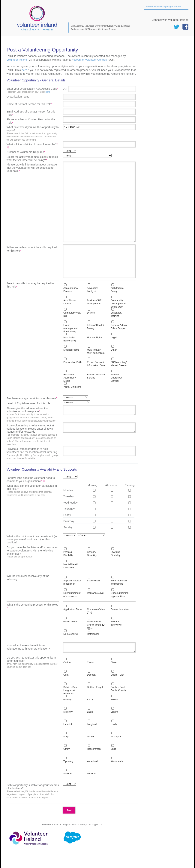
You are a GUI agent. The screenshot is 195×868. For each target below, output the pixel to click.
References (93, 634)
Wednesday (70, 503)
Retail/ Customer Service (96, 376)
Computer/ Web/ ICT (72, 314)
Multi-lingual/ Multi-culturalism (96, 351)
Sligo (113, 749)
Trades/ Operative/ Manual (116, 378)
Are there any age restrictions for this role (32, 398)
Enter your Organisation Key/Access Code (33, 90)
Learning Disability (115, 554)
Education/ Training (116, 314)
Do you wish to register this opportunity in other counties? (33, 662)
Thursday (69, 509)
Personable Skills (73, 362)
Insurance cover (96, 593)
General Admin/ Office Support (119, 327)
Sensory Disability (92, 554)
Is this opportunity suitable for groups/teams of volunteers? (33, 791)
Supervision (93, 581)
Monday (68, 490)
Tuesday (69, 496)
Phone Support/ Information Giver (96, 364)
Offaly (67, 749)
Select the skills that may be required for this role (31, 285)
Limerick (68, 724)
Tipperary (68, 761)
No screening (70, 634)
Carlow (67, 662)
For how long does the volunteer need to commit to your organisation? (31, 480)
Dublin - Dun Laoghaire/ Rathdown (70, 690)
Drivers (91, 313)
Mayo (66, 736)
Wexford (68, 774)
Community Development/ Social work (118, 304)
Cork (66, 675)
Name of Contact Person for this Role (29, 104)
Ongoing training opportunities (120, 595)
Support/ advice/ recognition (72, 582)
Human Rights (95, 337)
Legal (114, 337)
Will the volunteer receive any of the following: (28, 578)
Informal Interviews (116, 623)
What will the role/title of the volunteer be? (32, 146)
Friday (67, 515)
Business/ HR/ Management (95, 302)
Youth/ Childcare (72, 387)
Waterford (92, 761)
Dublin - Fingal (95, 687)
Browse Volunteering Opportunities (163, 6)
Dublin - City (117, 675)
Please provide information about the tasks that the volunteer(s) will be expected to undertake (32, 168)
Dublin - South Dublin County (118, 689)
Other (114, 350)
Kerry (90, 699)
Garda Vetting (71, 622)
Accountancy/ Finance (71, 290)
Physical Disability (68, 554)
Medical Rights (71, 350)
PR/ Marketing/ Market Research (120, 364)
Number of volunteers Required (26, 152)
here (24, 70)
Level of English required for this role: (29, 403)
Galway (67, 699)
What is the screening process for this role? (32, 606)
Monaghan (116, 736)
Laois (90, 712)
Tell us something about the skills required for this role (32, 249)
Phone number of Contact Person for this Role (31, 121)
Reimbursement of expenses (72, 595)
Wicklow (91, 774)
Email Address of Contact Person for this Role (31, 113)
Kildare (114, 699)
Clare (114, 662)
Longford (92, 724)
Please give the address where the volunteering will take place (33, 415)
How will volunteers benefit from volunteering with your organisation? (28, 647)
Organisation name (18, 97)
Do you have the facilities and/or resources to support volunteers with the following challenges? (33, 552)
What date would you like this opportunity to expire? (33, 133)
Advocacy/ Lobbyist (93, 290)
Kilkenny (68, 712)
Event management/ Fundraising (71, 328)
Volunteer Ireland (17, 60)
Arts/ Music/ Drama (70, 302)
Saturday (69, 521)
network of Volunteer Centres (89, 60)
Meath (90, 736)
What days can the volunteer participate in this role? (33, 491)
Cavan (90, 662)
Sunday (68, 527)
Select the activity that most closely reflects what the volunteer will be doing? (32, 158)
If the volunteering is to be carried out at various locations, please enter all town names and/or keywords (33, 435)
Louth (114, 724)
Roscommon (94, 749)
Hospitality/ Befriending (70, 339)
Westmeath (117, 761)
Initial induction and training (119, 582)
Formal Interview (120, 609)
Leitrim (114, 712)
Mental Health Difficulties (71, 566)
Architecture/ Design (117, 290)
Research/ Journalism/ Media (70, 378)
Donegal (91, 675)
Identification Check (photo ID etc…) (96, 625)
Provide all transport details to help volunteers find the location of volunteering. (33, 454)
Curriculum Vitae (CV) (96, 611)
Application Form (72, 609)
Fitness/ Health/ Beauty (95, 327)
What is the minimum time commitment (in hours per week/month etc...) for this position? (32, 539)
